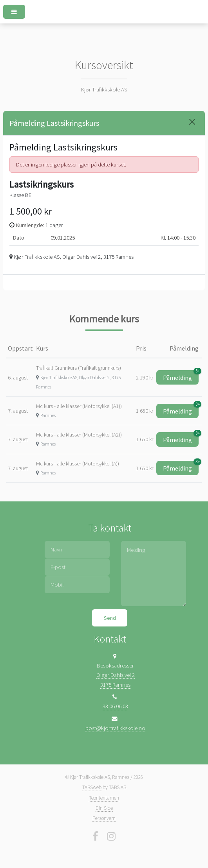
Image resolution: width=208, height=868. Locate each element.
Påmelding (181, 376)
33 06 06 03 (115, 706)
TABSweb (92, 787)
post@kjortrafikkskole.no (115, 728)
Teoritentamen (104, 798)
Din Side (104, 808)
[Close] (192, 122)
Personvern (104, 818)
